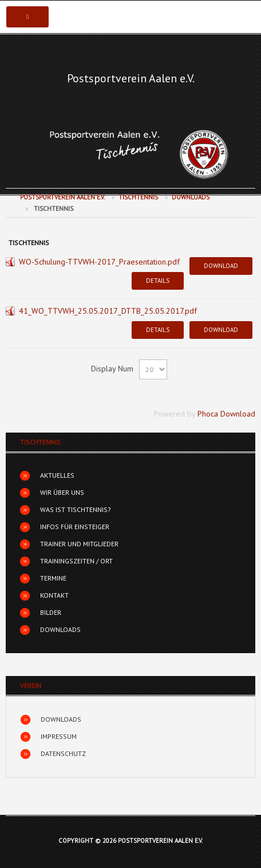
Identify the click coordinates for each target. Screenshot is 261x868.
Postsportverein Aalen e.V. (131, 78)
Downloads (191, 197)
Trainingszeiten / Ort (76, 561)
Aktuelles (57, 475)
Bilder (51, 612)
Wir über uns (62, 492)
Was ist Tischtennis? (76, 509)
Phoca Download (226, 414)
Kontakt (54, 595)
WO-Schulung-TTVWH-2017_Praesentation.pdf (99, 262)
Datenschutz (63, 753)
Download (221, 266)
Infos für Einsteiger (75, 527)
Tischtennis (138, 197)
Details (158, 281)
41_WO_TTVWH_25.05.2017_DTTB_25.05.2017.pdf (108, 311)
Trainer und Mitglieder (79, 544)
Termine (53, 578)
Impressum (59, 736)
